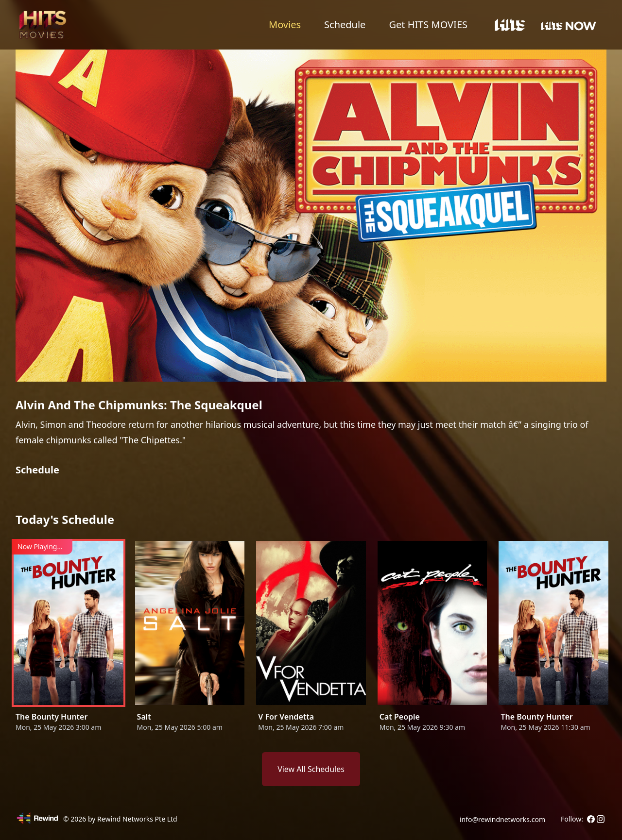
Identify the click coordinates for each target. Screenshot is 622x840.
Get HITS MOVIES (428, 25)
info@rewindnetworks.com (502, 819)
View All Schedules (311, 769)
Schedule (345, 25)
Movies (285, 25)
